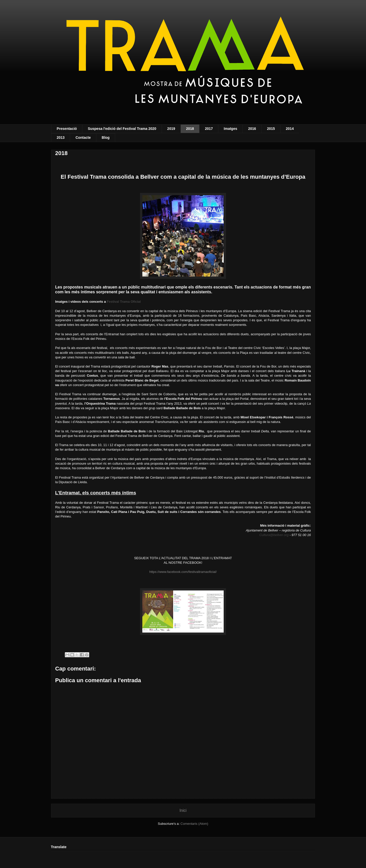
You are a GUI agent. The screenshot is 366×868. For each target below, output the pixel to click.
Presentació (67, 129)
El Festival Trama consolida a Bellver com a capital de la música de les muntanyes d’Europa (183, 177)
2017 (209, 129)
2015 (271, 129)
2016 (252, 129)
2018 (190, 129)
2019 (171, 129)
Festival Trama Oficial (124, 302)
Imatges (230, 129)
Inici (183, 810)
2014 (290, 129)
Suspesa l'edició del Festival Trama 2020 (122, 129)
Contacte (83, 138)
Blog (106, 138)
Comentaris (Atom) (194, 824)
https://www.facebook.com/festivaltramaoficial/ (183, 572)
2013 (61, 138)
